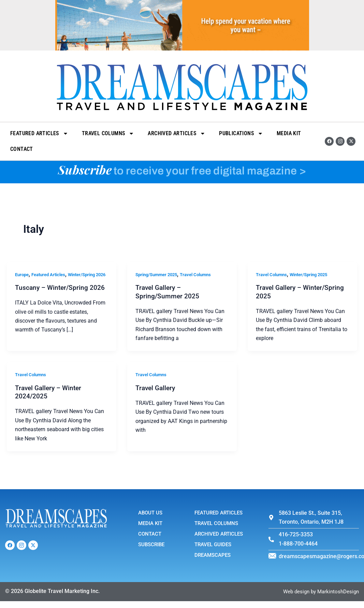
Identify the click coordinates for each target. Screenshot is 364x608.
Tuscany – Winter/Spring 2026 (61, 297)
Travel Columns (108, 133)
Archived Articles (177, 133)
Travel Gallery (156, 388)
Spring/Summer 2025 (159, 274)
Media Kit (289, 133)
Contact (22, 149)
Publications (241, 133)
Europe (23, 274)
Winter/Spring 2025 (314, 274)
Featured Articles (39, 133)
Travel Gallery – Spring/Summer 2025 (168, 292)
